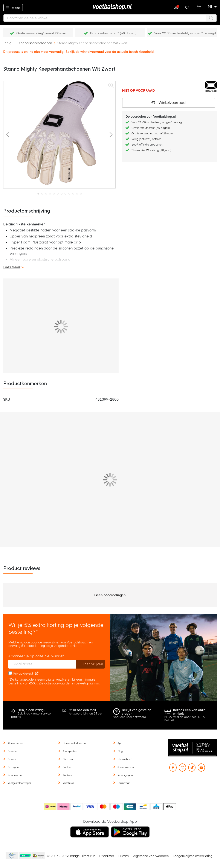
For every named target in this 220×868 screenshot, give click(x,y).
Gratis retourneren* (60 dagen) (113, 33)
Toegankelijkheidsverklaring (193, 856)
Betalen (12, 759)
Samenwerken (126, 767)
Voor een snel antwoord (130, 717)
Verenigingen (125, 775)
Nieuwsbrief (125, 759)
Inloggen (176, 7)
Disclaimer (107, 856)
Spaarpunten (70, 751)
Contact (67, 767)
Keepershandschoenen (36, 43)
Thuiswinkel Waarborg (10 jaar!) (151, 150)
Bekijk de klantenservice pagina (31, 715)
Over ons (68, 759)
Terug (7, 43)
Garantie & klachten (74, 743)
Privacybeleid (23, 673)
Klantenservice (16, 743)
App (120, 743)
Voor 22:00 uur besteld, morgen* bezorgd (185, 33)
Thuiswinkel (38, 856)
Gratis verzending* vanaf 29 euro (41, 33)
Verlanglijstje (187, 7)
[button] (212, 7)
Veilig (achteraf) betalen (146, 139)
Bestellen (13, 751)
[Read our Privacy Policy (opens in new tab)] (37, 673)
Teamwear (124, 783)
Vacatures (68, 783)
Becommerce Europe (11, 856)
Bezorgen (13, 767)
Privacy (124, 856)
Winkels (67, 775)
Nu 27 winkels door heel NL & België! (185, 719)
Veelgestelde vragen (19, 783)
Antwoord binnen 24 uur (85, 714)
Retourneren (15, 775)
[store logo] (110, 7)
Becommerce (25, 856)
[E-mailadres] (42, 664)
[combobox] (110, 18)
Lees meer (12, 267)
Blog (120, 751)
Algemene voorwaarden (151, 856)
